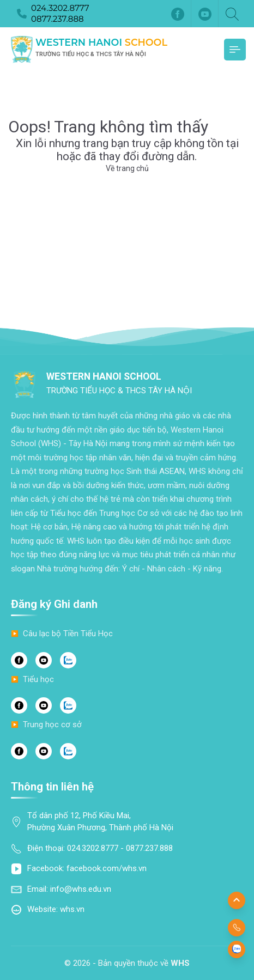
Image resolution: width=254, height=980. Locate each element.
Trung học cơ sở (52, 725)
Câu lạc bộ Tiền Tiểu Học (68, 634)
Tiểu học (38, 679)
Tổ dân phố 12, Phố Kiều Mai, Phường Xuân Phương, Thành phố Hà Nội (100, 822)
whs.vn (72, 909)
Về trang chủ (127, 168)
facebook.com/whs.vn (107, 868)
